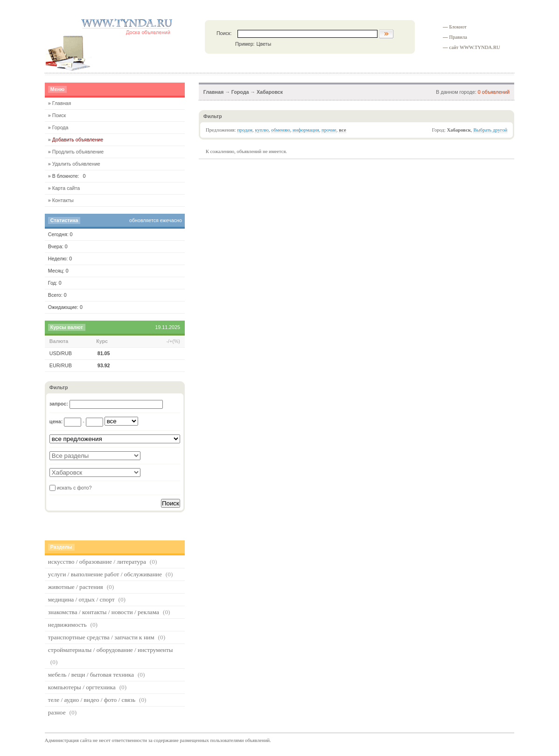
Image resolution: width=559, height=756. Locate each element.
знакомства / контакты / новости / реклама (104, 612)
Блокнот (458, 27)
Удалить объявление (76, 164)
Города (240, 92)
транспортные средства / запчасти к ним (101, 637)
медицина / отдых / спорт (81, 599)
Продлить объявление (78, 152)
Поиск (59, 115)
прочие (329, 130)
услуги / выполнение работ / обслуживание (105, 574)
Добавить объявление (78, 140)
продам (245, 130)
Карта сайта (66, 188)
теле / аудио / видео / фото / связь (92, 700)
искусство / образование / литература (97, 562)
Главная (213, 92)
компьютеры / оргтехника (82, 687)
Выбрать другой (490, 130)
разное (57, 712)
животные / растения (76, 587)
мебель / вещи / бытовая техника (91, 675)
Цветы (264, 44)
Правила (458, 37)
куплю (262, 130)
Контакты (63, 200)
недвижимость (67, 625)
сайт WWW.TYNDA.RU (475, 47)
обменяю (281, 130)
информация (306, 130)
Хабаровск (270, 92)
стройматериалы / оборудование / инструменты (111, 650)
